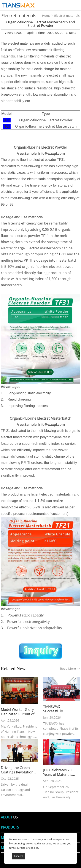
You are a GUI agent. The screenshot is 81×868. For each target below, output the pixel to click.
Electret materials (67, 16)
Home (46, 16)
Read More (70, 668)
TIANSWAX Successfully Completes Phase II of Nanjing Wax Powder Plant (61, 709)
